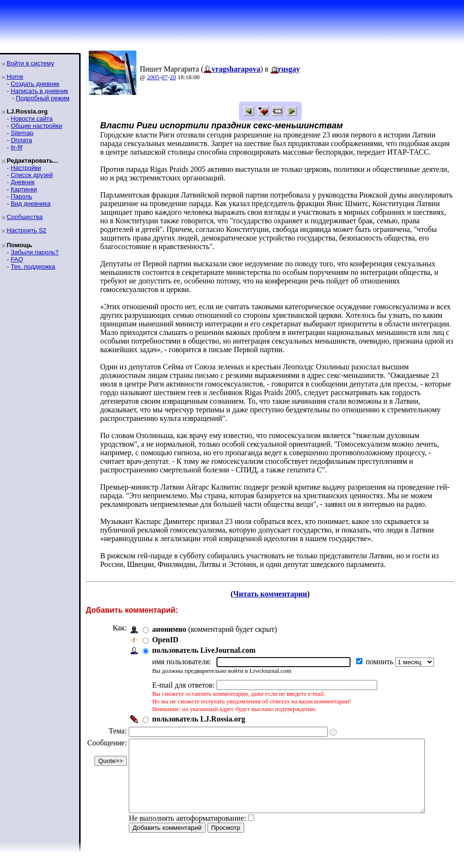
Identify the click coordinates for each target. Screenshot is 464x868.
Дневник (22, 182)
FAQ (17, 259)
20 (173, 77)
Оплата (21, 140)
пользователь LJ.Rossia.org (199, 719)
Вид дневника (31, 204)
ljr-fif (16, 147)
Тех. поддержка (33, 267)
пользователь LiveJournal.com (204, 650)
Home (15, 77)
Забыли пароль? (34, 252)
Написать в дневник (39, 91)
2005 (153, 77)
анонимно (169, 629)
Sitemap (22, 133)
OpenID (165, 640)
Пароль (21, 196)
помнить (381, 662)
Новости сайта (31, 119)
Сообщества (25, 217)
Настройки (26, 168)
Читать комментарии (274, 594)
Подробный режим (42, 98)
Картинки (24, 189)
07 (165, 77)
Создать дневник (35, 84)
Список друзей (31, 175)
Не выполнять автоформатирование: (187, 832)
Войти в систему (30, 63)
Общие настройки (36, 126)
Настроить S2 (26, 230)
